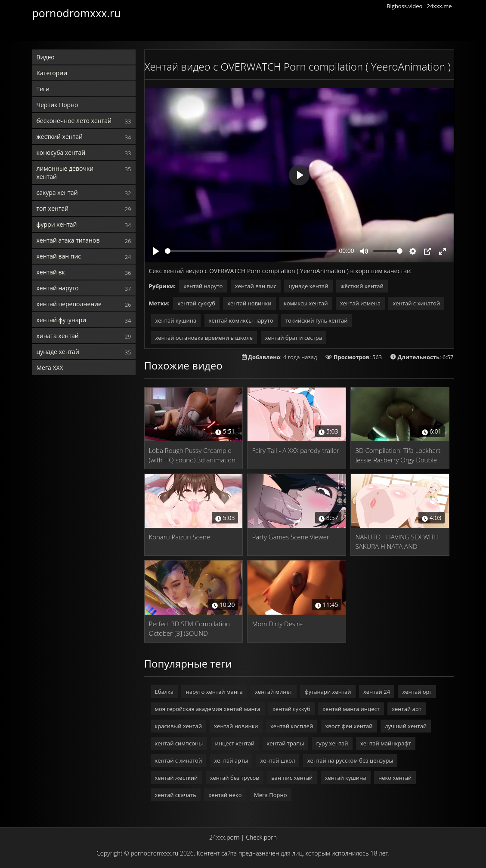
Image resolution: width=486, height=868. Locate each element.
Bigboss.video (404, 6)
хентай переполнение (69, 304)
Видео (46, 57)
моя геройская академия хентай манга (208, 709)
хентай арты (231, 760)
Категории (52, 73)
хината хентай (58, 336)
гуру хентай (332, 743)
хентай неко (225, 795)
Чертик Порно (57, 105)
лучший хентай (406, 726)
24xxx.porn (224, 837)
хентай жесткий (176, 778)
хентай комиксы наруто (241, 320)
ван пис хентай (292, 778)
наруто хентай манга (214, 692)
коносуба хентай (61, 152)
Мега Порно (270, 795)
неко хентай (395, 778)
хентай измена (360, 303)
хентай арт (407, 709)
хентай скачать (176, 795)
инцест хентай (235, 743)
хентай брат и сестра (294, 338)
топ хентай (53, 208)
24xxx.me (439, 6)
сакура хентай (57, 192)
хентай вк (51, 272)
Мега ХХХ (50, 368)
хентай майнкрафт (386, 743)
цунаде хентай (58, 352)
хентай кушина (176, 320)
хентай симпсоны (179, 743)
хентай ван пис (59, 256)
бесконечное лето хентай (74, 121)
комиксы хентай (306, 303)
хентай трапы (286, 743)
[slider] (250, 251)
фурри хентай (57, 224)
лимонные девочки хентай (65, 172)
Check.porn (261, 837)
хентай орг (417, 692)
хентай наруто (58, 288)
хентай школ (278, 760)
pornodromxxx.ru (77, 13)
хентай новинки (249, 303)
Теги (43, 89)
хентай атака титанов (68, 240)
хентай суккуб (196, 303)
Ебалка (164, 692)
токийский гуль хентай (317, 320)
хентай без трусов (235, 778)
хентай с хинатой (416, 303)
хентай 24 (377, 692)
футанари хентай (328, 692)
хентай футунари (62, 320)
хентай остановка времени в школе (204, 338)
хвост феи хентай (349, 726)
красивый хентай (178, 726)
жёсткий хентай (60, 137)
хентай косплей (292, 726)
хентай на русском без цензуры (350, 760)
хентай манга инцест (351, 709)
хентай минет (274, 692)
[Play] (156, 251)
